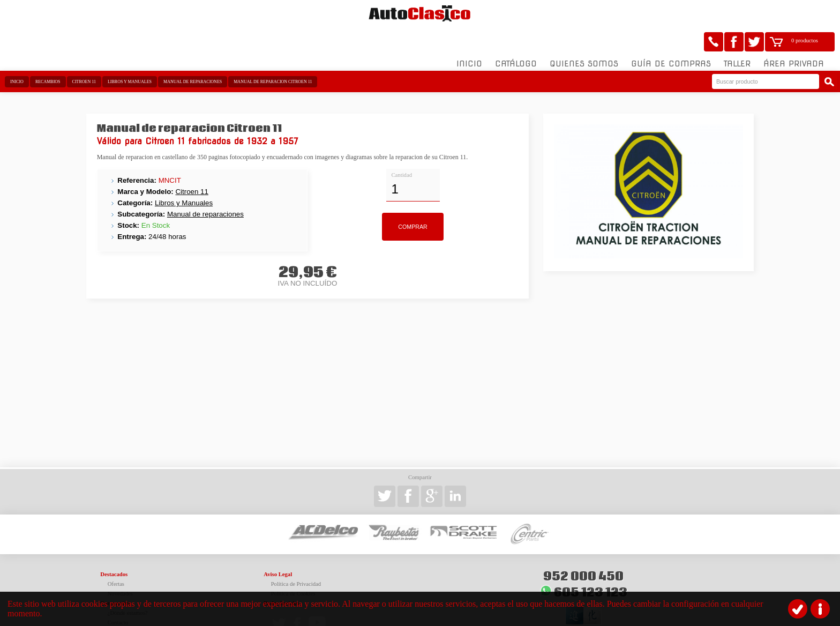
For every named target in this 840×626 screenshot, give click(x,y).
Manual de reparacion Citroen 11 (273, 55)
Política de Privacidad (296, 557)
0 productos (805, 14)
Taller (737, 37)
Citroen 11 (84, 55)
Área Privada (794, 37)
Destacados (114, 547)
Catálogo (516, 37)
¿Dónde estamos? (128, 586)
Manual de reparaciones (193, 55)
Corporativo (115, 576)
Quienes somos (584, 37)
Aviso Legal (278, 547)
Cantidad (402, 148)
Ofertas (116, 557)
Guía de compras (671, 37)
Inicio (469, 37)
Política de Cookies (293, 567)
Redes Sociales (281, 576)
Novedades (120, 567)
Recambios (48, 55)
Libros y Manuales (130, 55)
